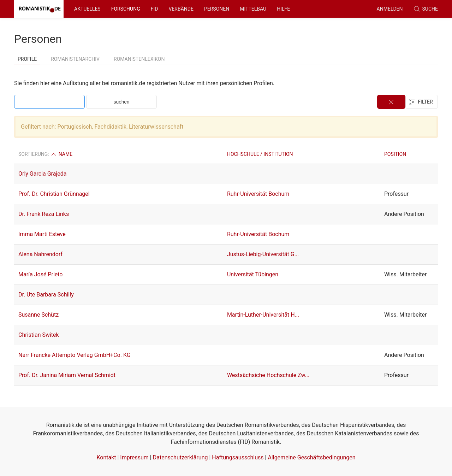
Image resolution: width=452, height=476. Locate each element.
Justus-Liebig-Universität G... (263, 254)
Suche (426, 9)
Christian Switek (39, 335)
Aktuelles (87, 9)
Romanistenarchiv (75, 59)
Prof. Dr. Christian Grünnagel (54, 194)
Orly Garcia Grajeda (42, 174)
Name (61, 154)
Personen (217, 9)
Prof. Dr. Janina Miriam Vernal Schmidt (67, 375)
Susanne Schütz (38, 315)
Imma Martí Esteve (42, 234)
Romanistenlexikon (139, 59)
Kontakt (106, 457)
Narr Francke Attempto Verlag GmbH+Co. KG (75, 355)
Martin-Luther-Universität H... (263, 315)
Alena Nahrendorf (40, 254)
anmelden (390, 9)
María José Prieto (40, 274)
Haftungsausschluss (238, 457)
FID (154, 9)
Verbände (181, 9)
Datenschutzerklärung (180, 457)
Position (395, 154)
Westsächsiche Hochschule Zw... (268, 375)
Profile (27, 59)
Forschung (126, 9)
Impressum (134, 457)
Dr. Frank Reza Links (44, 214)
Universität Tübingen (253, 274)
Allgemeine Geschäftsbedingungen (311, 457)
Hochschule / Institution (260, 154)
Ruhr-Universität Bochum (258, 194)
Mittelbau (253, 9)
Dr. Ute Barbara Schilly (46, 295)
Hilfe (283, 9)
